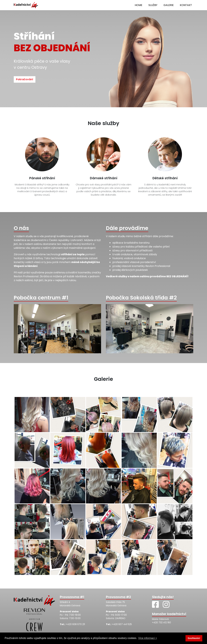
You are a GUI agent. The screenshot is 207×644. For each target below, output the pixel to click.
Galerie (169, 5)
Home (139, 5)
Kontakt (186, 5)
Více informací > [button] (148, 638)
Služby (153, 5)
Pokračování (25, 79)
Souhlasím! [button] (194, 638)
